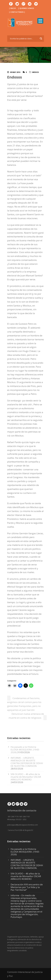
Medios (35, 72)
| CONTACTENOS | (17, 12)
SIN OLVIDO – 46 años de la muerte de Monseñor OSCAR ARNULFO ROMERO (26, 777)
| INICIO (12, 8)
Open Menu (40, 21)
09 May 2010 (15, 72)
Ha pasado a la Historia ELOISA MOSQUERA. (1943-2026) (25, 750)
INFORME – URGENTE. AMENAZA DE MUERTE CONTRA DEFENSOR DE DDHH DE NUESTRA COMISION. (27, 762)
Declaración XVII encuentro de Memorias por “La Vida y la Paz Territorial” (27, 887)
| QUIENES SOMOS (26, 8)
